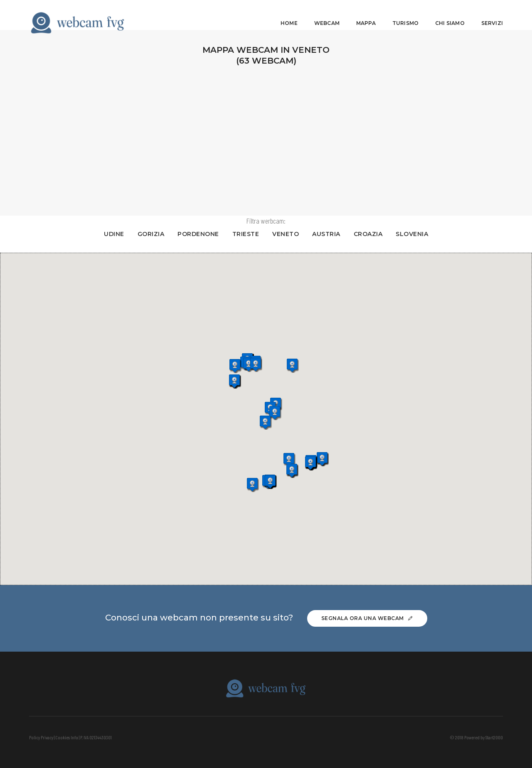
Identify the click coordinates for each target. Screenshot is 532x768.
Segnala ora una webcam (367, 618)
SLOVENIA (414, 234)
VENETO (287, 234)
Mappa (366, 15)
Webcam (327, 15)
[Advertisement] (266, 139)
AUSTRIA (328, 234)
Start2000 (494, 737)
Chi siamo (450, 15)
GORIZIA (152, 234)
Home (289, 15)
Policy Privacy (41, 737)
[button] (251, 365)
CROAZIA (369, 234)
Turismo (405, 15)
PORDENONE (200, 234)
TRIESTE (247, 234)
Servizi (492, 15)
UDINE (116, 234)
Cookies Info (67, 737)
